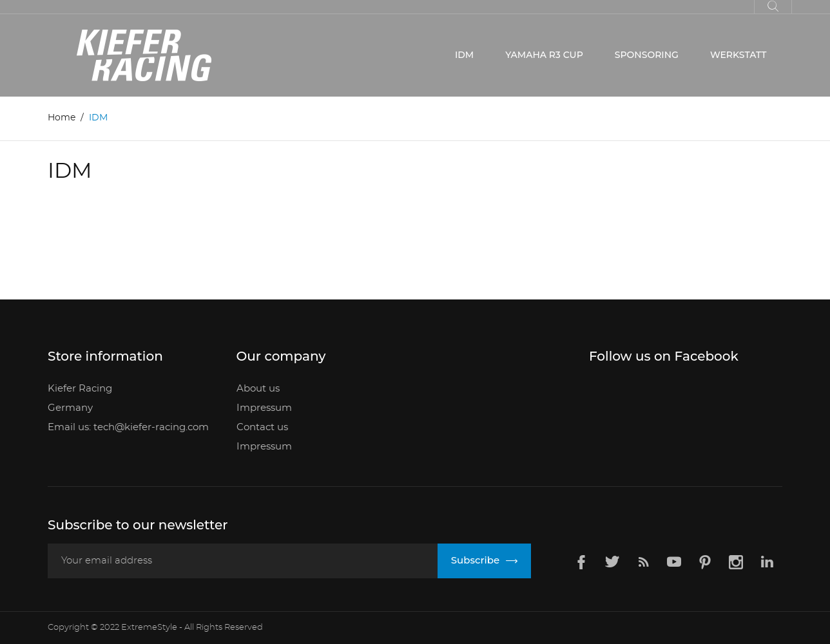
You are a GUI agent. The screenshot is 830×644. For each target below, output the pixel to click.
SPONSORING (647, 55)
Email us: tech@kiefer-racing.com (128, 427)
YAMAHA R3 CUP (544, 55)
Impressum (264, 408)
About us (258, 389)
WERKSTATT (738, 55)
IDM (464, 55)
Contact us (262, 427)
